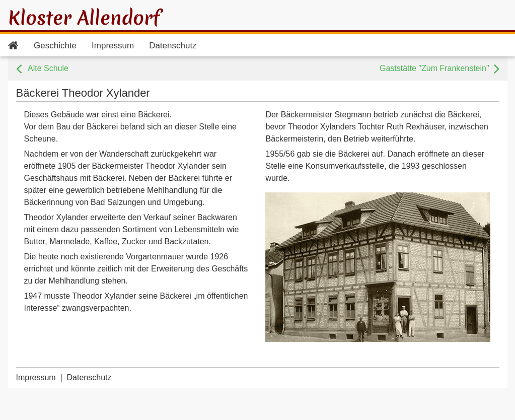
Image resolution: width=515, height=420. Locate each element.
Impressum (113, 46)
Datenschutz (173, 46)
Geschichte (55, 46)
